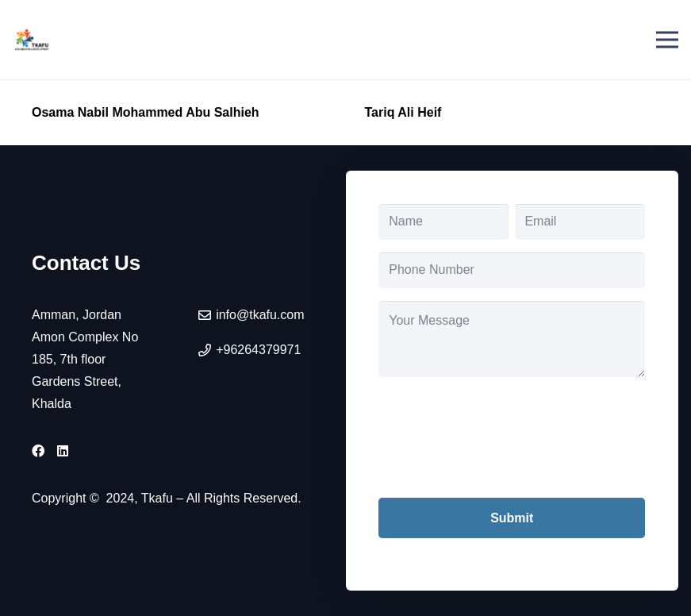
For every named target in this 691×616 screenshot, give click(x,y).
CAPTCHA (409, 400)
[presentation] (499, 449)
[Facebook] (38, 451)
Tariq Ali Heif (403, 112)
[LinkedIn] (63, 451)
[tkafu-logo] (32, 40)
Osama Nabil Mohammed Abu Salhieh (146, 112)
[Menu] (667, 40)
